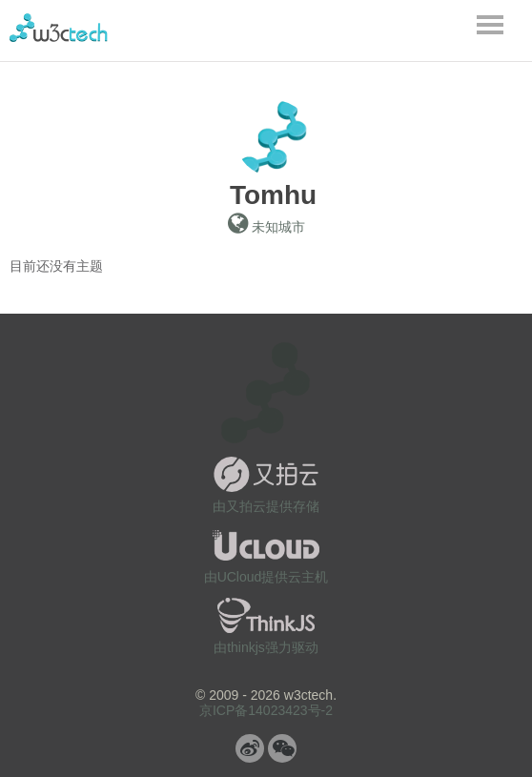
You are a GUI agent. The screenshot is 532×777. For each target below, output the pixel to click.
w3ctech (59, 28)
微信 (282, 748)
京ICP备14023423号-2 (266, 710)
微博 (250, 748)
